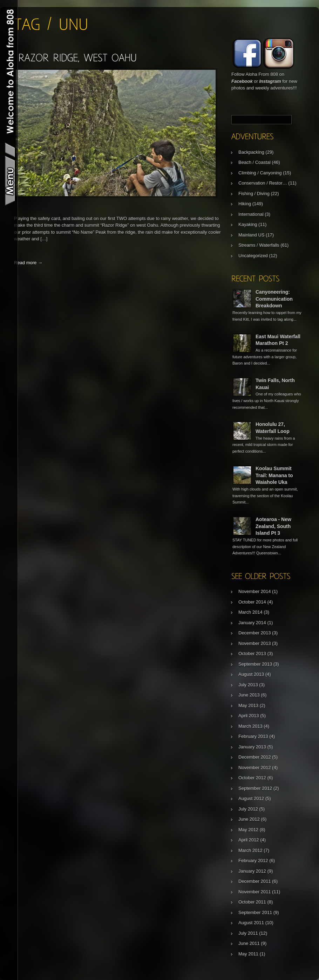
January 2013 (252, 747)
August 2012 (251, 798)
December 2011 (255, 881)
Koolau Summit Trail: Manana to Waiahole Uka (274, 475)
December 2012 (255, 757)
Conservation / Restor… (263, 183)
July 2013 (248, 685)
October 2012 (252, 778)
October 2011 (252, 902)
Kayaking (248, 224)
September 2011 (255, 912)
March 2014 (250, 612)
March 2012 (250, 850)
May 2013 (248, 705)
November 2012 (255, 768)
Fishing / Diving (254, 194)
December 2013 (255, 633)
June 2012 (249, 819)
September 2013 (255, 664)
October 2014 (252, 602)
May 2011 (248, 954)
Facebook (242, 81)
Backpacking (251, 152)
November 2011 (255, 892)
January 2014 (252, 623)
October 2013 (252, 654)
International (251, 214)
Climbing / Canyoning (260, 173)
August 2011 (251, 923)
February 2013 (253, 736)
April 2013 (249, 716)
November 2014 (255, 591)
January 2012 (252, 871)
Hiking (245, 204)
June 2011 (249, 943)
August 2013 (251, 674)
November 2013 (255, 643)
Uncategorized (253, 256)
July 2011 (248, 933)
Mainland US (251, 235)
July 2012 (248, 809)
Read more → (28, 263)
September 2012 (255, 788)
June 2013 (249, 695)
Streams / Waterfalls (259, 245)
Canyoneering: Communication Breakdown (274, 299)
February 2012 (253, 861)
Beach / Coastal (254, 162)
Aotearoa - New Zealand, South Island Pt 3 (273, 526)
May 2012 (248, 830)
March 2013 (250, 726)
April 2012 (249, 840)
